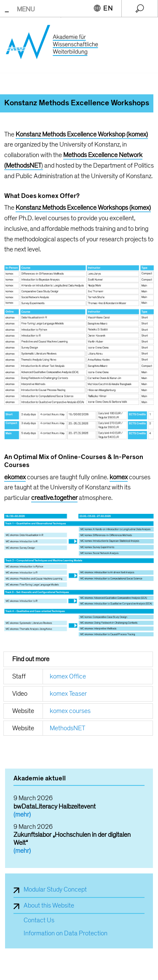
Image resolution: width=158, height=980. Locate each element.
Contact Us (39, 920)
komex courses (70, 711)
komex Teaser (68, 694)
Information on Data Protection (66, 933)
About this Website (49, 905)
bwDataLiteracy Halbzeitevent (55, 806)
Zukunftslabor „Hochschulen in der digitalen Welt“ (72, 839)
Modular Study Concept (55, 889)
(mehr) (22, 814)
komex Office (68, 676)
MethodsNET (67, 728)
